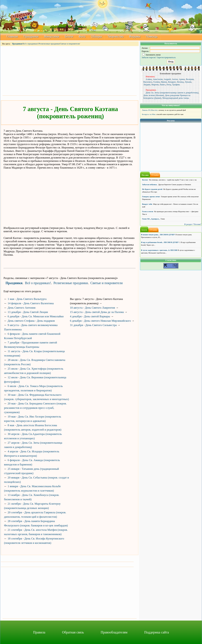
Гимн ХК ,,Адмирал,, (151, 219)
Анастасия (158, 79)
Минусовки (52, 37)
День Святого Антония (22, 308)
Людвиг (147, 85)
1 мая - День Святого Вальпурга (27, 299)
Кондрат (172, 82)
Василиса (148, 82)
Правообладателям (114, 632)
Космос (145, 180)
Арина (182, 79)
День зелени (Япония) (154, 95)
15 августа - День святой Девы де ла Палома (97, 312)
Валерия (190, 79)
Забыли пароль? (149, 57)
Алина (149, 79)
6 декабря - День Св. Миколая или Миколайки (36, 316)
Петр (169, 85)
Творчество (115, 37)
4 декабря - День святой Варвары (90, 316)
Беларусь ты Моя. (149, 114)
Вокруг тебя (147, 204)
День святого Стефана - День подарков (31, 321)
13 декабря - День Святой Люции (28, 312)
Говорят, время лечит (151, 197)
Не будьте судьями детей (152, 189)
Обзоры (96, 37)
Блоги (69, 37)
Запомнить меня (151, 55)
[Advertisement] (70, 71)
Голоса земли (148, 211)
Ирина (164, 82)
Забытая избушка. (150, 184)
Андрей (167, 79)
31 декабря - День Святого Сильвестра (93, 325)
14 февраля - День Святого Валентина (31, 303)
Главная (12, 37)
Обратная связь (73, 632)
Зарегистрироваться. (166, 57)
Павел (163, 85)
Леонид (180, 82)
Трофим (176, 85)
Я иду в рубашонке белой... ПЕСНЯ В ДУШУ (160, 242)
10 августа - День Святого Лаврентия (92, 308)
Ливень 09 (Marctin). (150, 110)
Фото (82, 37)
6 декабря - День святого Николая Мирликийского (100, 321)
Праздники (31, 37)
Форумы (135, 37)
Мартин (155, 85)
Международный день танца (176, 98)
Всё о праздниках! (31, 44)
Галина (157, 82)
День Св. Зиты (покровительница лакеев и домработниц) (172, 93)
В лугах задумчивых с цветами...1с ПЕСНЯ (159, 250)
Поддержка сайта (157, 632)
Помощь (152, 37)
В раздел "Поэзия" (193, 224)
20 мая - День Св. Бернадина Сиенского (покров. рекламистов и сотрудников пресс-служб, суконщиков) (35, 408)
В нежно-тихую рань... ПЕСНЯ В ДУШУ (158, 235)
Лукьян (188, 82)
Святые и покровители (70, 44)
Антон (175, 79)
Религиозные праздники (49, 44)
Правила (39, 632)
